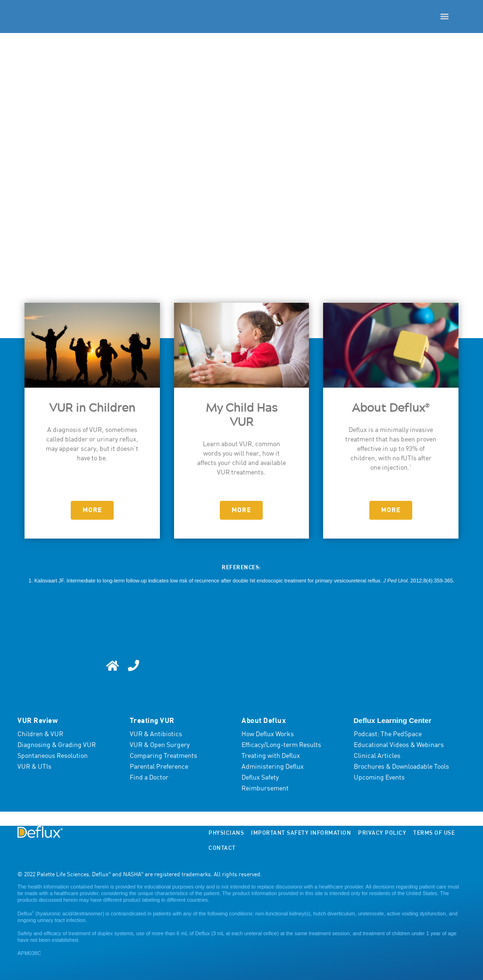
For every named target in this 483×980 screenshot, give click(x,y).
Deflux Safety (260, 778)
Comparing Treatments (163, 756)
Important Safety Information (301, 833)
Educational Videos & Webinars (399, 745)
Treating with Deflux (271, 756)
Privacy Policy (382, 833)
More (92, 510)
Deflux (26, 914)
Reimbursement (265, 789)
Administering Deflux (273, 767)
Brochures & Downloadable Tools (401, 767)
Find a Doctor (149, 778)
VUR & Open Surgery (160, 745)
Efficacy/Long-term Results (281, 745)
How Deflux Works (268, 734)
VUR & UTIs (34, 767)
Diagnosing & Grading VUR (57, 745)
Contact (222, 848)
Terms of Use (434, 833)
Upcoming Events (379, 778)
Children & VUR (40, 734)
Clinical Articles (377, 756)
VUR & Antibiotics (156, 734)
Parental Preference (159, 767)
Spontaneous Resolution (53, 756)
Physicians (226, 833)
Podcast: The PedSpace (388, 734)
